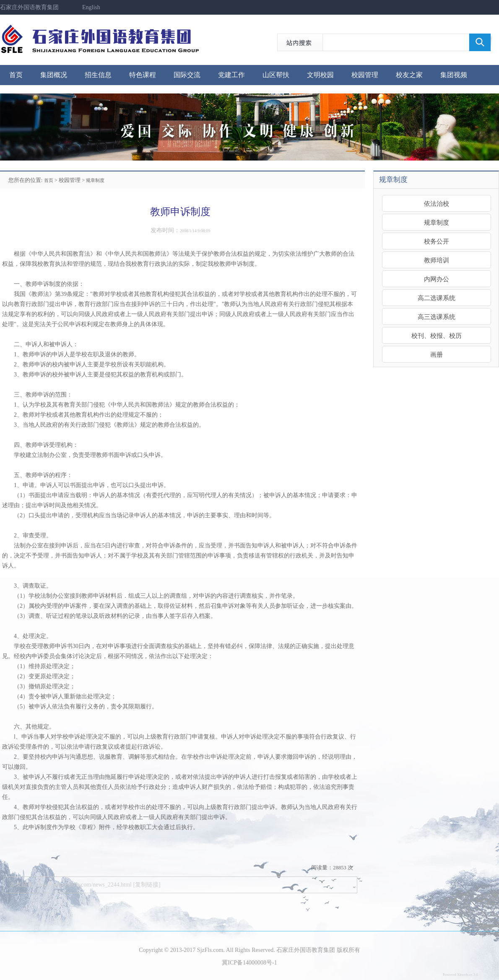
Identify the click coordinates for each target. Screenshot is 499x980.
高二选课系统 (437, 298)
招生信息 (98, 75)
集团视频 (454, 75)
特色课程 (143, 75)
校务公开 (437, 241)
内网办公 (437, 279)
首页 (16, 75)
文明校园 (320, 75)
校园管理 (365, 75)
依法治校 (437, 204)
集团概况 (54, 75)
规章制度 (95, 180)
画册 (437, 354)
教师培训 (437, 260)
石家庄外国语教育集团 (29, 7)
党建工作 (231, 75)
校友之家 (409, 75)
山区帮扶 (276, 75)
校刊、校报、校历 (437, 336)
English (91, 7)
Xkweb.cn (465, 975)
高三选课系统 (437, 317)
